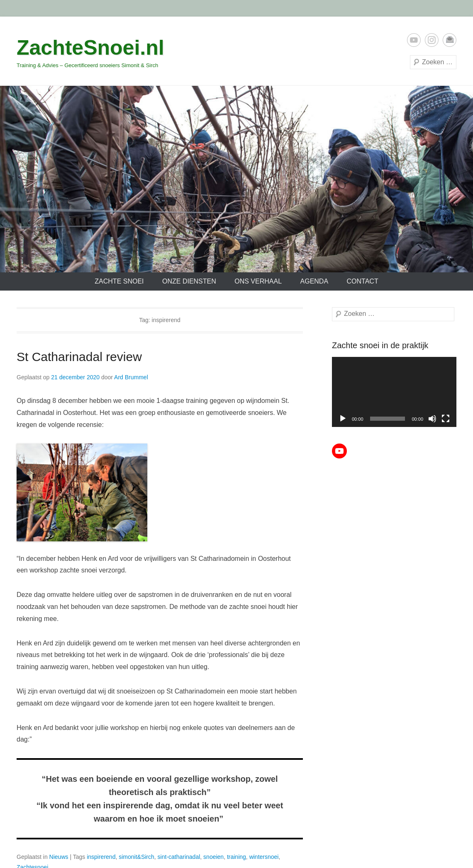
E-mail (450, 40)
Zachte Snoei (119, 281)
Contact (363, 281)
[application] (394, 392)
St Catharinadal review (79, 357)
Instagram (432, 40)
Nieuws (59, 857)
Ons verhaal (258, 281)
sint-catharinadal (179, 857)
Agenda (315, 281)
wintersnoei (264, 857)
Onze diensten (189, 281)
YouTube (414, 40)
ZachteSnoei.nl (90, 48)
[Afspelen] (343, 419)
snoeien (213, 857)
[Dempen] (432, 419)
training (236, 857)
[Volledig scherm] (446, 419)
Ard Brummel (131, 377)
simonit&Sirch (137, 857)
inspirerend (101, 857)
